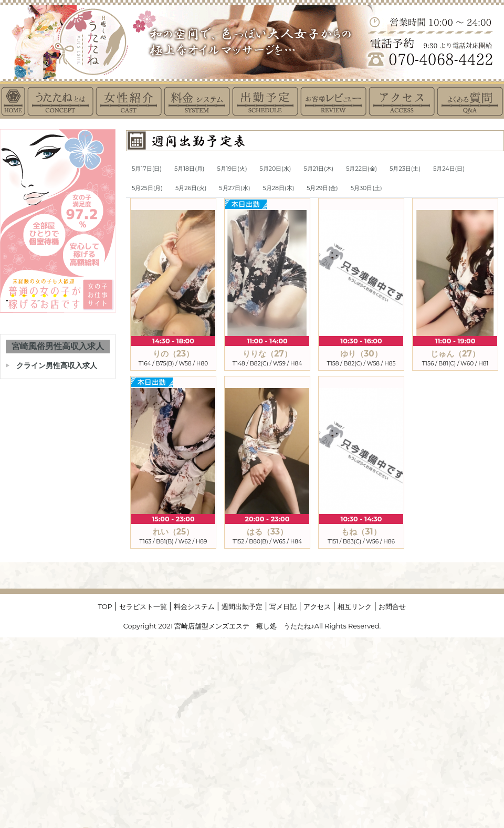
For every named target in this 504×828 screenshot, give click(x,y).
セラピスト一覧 (143, 607)
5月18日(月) (189, 169)
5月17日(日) (147, 169)
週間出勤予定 (242, 607)
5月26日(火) (191, 188)
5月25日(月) (147, 188)
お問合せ (392, 607)
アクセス (317, 607)
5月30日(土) (366, 188)
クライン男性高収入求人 (57, 365)
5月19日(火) (232, 169)
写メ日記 (283, 607)
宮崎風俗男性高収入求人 (58, 346)
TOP (105, 607)
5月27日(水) (234, 188)
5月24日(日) (449, 169)
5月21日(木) (319, 169)
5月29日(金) (322, 188)
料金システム (194, 607)
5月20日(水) (276, 169)
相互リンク (355, 607)
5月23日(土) (405, 169)
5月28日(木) (279, 188)
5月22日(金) (361, 169)
